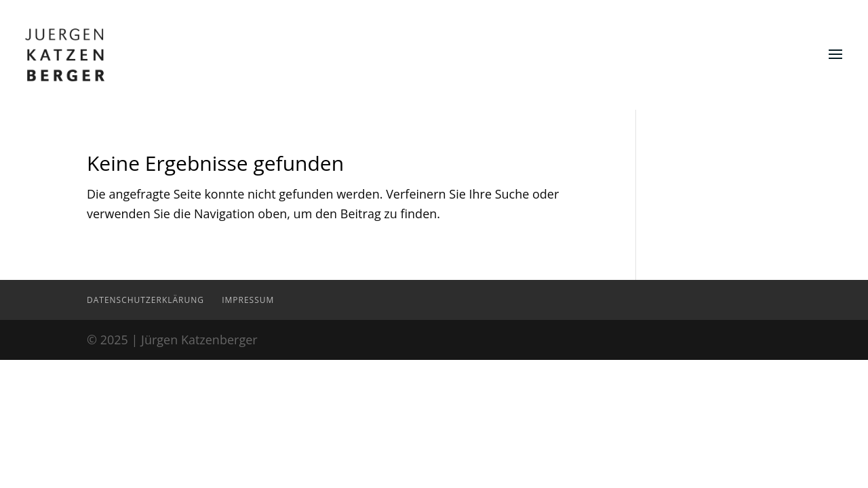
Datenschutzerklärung (145, 300)
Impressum (248, 300)
